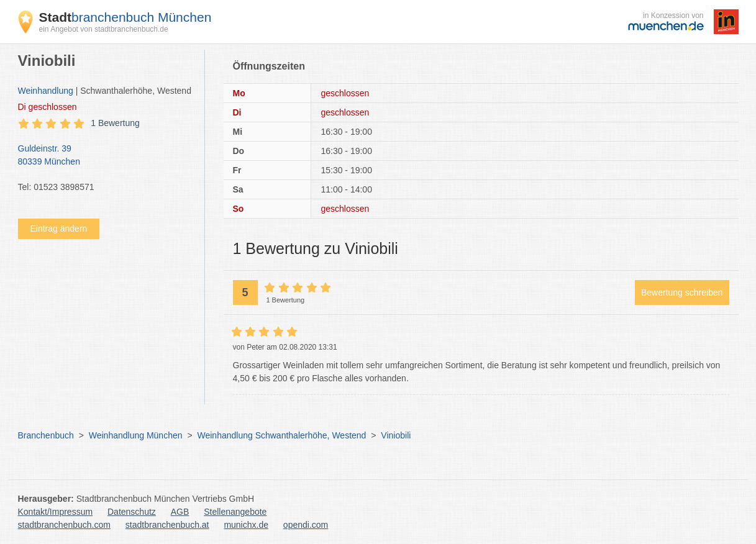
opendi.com (306, 525)
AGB (180, 512)
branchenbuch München (125, 17)
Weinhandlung (46, 91)
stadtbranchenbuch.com (64, 525)
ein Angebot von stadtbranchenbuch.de (104, 29)
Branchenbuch (46, 435)
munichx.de (246, 525)
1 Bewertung (115, 123)
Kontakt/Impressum (56, 512)
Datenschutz (132, 512)
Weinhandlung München (136, 435)
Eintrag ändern (59, 229)
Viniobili (396, 435)
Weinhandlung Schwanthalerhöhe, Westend (281, 435)
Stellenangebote (235, 512)
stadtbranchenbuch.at (167, 525)
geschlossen (48, 107)
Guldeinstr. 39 (105, 156)
